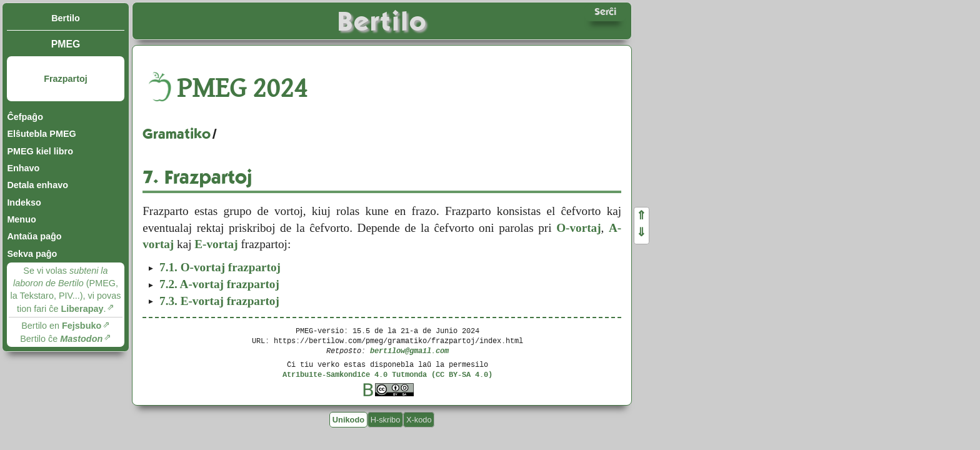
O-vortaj (578, 228)
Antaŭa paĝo (34, 236)
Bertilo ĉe (61, 339)
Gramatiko (177, 134)
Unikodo (348, 420)
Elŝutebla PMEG (41, 134)
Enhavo (23, 168)
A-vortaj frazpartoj (219, 284)
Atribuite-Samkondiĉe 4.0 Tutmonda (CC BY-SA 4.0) (387, 374)
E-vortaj (216, 244)
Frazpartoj (66, 79)
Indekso (24, 202)
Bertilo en (61, 326)
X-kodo (419, 420)
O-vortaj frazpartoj (220, 267)
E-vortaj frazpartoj (219, 301)
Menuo (21, 219)
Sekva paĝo (32, 254)
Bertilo (66, 18)
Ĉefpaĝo (25, 117)
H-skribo (386, 420)
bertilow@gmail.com (409, 350)
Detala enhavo (37, 185)
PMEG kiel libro (40, 151)
